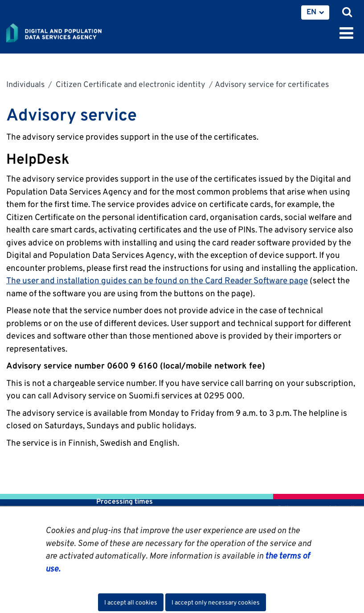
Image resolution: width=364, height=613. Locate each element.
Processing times (125, 501)
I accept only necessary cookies (216, 602)
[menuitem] (315, 12)
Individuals (25, 84)
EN (311, 12)
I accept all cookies (131, 602)
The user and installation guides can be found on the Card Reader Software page (157, 280)
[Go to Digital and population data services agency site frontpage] (74, 31)
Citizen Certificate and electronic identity (130, 84)
